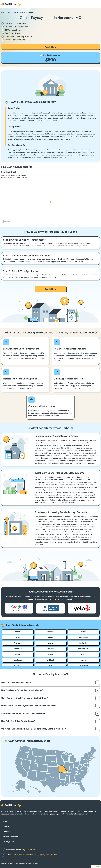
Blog (5, 821)
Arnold (83, 654)
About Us (7, 826)
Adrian (18, 632)
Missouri (22, 13)
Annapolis (50, 649)
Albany (50, 637)
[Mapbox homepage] (7, 222)
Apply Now (50, 47)
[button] (50, 202)
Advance (50, 632)
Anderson (18, 649)
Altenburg (18, 643)
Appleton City (83, 649)
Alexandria (83, 637)
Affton (83, 632)
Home (3, 13)
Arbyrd (18, 654)
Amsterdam (83, 643)
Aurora (83, 660)
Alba (18, 637)
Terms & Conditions (11, 837)
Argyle (50, 654)
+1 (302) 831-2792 (29, 850)
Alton (50, 643)
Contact (6, 832)
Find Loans (12, 13)
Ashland (50, 660)
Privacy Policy (9, 842)
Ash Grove (18, 660)
